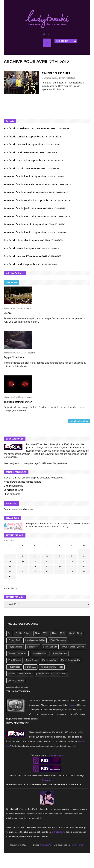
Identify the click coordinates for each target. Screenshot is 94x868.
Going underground (13, 486)
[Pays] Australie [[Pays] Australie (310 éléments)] (15, 647)
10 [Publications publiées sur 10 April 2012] (22, 562)
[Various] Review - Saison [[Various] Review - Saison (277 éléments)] (20, 674)
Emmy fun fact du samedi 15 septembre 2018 (29, 192)
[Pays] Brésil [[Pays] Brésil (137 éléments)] (33, 647)
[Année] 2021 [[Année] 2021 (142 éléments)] (14, 640)
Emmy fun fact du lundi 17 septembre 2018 (28, 176)
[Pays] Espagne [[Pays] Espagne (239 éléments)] (60, 653)
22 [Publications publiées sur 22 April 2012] (84, 567)
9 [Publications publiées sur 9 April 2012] (10, 562)
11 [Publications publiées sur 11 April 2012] (35, 562)
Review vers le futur (67, 78)
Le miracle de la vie (13, 490)
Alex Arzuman (46, 845)
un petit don (24, 454)
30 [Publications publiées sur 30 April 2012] (10, 577)
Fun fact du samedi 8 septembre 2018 (25, 248)
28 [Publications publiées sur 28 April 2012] (72, 572)
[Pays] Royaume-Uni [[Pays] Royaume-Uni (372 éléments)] (71, 660)
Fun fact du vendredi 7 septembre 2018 (26, 256)
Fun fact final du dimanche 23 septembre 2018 (30, 128)
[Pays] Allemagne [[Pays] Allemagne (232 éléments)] (58, 640)
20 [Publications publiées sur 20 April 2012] (59, 567)
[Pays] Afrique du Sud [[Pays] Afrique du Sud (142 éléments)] (35, 640)
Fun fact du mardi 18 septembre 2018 (25, 168)
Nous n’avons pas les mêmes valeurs (22, 482)
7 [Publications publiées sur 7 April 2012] (72, 556)
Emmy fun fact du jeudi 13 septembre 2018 (28, 208)
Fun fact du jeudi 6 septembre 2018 (24, 264)
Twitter (44, 34)
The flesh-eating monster (18, 402)
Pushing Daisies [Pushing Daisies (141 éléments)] (23, 633)
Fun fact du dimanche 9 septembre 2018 (26, 240)
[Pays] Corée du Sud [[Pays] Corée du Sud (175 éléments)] (18, 653)
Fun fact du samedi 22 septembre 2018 (26, 136)
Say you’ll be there (14, 357)
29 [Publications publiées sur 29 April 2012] (84, 572)
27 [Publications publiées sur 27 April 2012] (59, 572)
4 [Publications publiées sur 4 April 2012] (35, 556)
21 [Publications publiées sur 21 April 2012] (72, 567)
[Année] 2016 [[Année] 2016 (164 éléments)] (76, 633)
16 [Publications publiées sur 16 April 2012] (10, 567)
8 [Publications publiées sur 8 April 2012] (84, 556)
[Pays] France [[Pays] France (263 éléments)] (14, 660)
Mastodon (28, 509)
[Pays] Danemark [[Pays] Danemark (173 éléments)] (40, 653)
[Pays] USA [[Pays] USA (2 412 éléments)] (30, 667)
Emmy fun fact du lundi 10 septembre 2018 (28, 232)
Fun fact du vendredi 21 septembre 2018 (26, 144)
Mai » (14, 588)
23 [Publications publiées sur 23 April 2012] (10, 572)
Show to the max (12, 494)
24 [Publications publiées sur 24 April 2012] (22, 572)
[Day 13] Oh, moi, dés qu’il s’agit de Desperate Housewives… (34, 478)
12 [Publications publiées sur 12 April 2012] (47, 562)
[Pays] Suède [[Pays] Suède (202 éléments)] (14, 667)
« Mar (7, 588)
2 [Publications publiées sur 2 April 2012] (10, 556)
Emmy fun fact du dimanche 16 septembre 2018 (31, 184)
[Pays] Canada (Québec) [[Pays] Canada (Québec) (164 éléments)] (73, 647)
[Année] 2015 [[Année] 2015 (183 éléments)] (58, 633)
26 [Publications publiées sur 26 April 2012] (47, 572)
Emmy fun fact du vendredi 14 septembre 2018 (30, 200)
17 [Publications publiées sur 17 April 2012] (22, 567)
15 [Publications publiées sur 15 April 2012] (84, 562)
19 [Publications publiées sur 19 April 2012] (47, 567)
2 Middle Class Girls (56, 73)
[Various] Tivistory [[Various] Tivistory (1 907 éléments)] (16, 680)
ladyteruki (27, 308)
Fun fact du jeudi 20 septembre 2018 (24, 152)
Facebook (49, 34)
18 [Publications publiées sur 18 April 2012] (35, 567)
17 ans (69, 448)
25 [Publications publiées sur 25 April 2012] (35, 572)
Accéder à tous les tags (17, 687)
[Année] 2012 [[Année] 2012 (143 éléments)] (41, 633)
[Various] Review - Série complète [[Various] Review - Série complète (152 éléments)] (52, 674)
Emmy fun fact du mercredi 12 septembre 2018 (30, 216)
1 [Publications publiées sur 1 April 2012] (84, 551)
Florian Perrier (77, 845)
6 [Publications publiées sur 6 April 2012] (59, 556)
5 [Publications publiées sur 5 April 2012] (47, 556)
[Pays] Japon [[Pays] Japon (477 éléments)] (32, 660)
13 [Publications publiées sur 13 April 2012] (59, 562)
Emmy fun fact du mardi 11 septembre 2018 (28, 224)
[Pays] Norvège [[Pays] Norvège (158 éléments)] (49, 660)
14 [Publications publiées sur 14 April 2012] (72, 562)
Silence (8, 313)
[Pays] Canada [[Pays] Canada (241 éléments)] (50, 647)
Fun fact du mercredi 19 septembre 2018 (27, 160)
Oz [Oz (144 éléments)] (9, 633)
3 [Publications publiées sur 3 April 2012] (22, 556)
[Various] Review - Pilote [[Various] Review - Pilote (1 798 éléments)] (52, 667)
